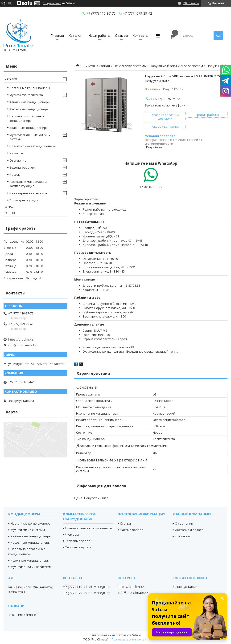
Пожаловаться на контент (130, 639)
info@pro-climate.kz (22, 345)
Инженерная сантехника (28, 193)
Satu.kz (137, 635)
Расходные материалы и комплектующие (28, 184)
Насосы (15, 175)
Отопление (18, 160)
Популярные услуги (24, 200)
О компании (184, 523)
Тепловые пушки (78, 547)
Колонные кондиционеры (29, 128)
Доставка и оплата (189, 530)
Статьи (125, 523)
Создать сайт (52, 3)
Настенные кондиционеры (30, 88)
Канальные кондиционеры (30, 102)
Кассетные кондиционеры (29, 109)
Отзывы (121, 35)
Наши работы (99, 35)
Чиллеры (16, 153)
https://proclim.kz (21, 339)
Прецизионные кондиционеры (33, 146)
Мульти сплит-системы (28, 530)
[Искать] (218, 36)
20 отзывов (191, 3)
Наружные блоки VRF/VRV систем (176, 66)
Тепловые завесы (79, 541)
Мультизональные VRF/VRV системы (117, 66)
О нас (9, 207)
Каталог (75, 35)
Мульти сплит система (26, 95)
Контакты (140, 35)
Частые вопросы (133, 530)
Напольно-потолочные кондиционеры (27, 118)
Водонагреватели (23, 167)
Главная (57, 35)
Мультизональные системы (31, 567)
